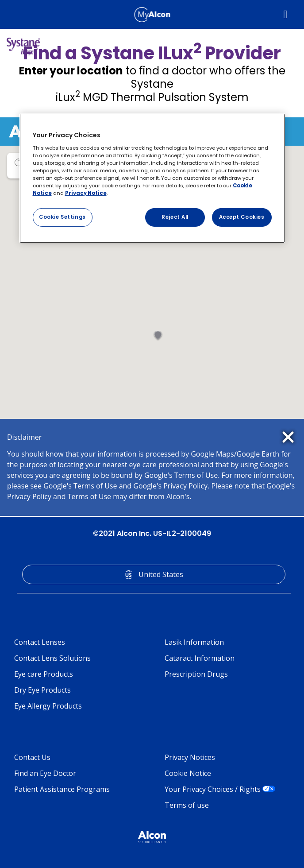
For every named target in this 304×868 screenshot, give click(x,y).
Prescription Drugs (196, 674)
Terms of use (187, 805)
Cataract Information (200, 658)
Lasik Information (194, 642)
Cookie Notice (188, 773)
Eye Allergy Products (48, 706)
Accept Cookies (242, 217)
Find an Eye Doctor (45, 773)
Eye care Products (44, 674)
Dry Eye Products (42, 690)
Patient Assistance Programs (62, 789)
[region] (152, 178)
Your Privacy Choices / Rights (213, 789)
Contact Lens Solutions (52, 658)
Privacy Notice (86, 193)
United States (161, 574)
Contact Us (32, 757)
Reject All (175, 217)
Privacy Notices (190, 757)
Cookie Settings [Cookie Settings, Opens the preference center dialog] (62, 217)
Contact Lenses (40, 642)
